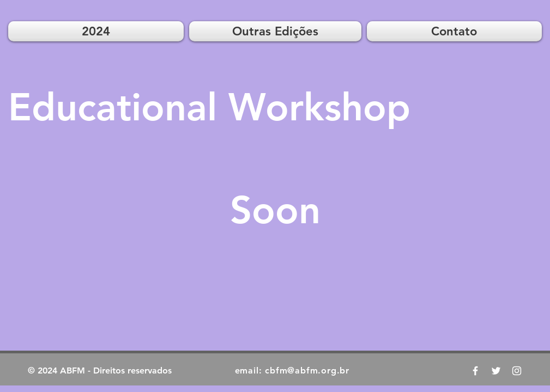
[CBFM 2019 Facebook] (475, 371)
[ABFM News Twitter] (496, 371)
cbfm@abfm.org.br (307, 370)
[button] (275, 31)
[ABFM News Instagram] (517, 371)
